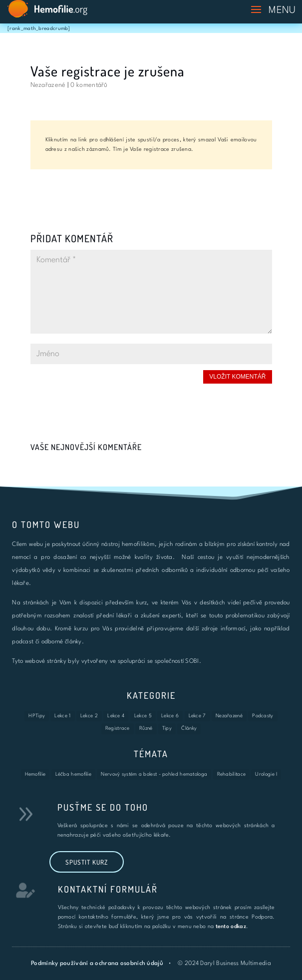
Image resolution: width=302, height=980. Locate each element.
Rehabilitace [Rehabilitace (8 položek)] (232, 774)
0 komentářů (89, 85)
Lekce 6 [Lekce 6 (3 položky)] (170, 716)
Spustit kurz (87, 862)
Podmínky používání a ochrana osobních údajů (98, 964)
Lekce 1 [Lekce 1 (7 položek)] (62, 716)
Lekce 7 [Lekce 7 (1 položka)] (197, 716)
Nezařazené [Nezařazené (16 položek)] (229, 716)
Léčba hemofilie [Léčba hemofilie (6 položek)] (74, 774)
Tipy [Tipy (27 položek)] (167, 728)
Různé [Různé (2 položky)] (146, 728)
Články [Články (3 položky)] (189, 728)
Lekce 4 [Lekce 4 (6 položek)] (116, 716)
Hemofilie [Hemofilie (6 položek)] (35, 774)
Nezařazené (48, 85)
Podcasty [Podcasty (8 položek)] (263, 716)
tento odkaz (231, 927)
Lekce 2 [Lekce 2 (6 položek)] (89, 716)
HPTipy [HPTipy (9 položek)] (37, 716)
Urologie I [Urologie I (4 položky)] (266, 774)
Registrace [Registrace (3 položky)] (118, 728)
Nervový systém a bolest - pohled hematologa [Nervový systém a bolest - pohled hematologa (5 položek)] (154, 774)
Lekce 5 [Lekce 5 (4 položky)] (143, 716)
